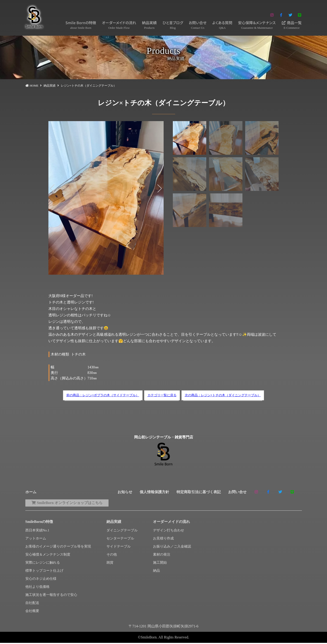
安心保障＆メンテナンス (257, 25)
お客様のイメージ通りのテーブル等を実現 (58, 548)
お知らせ (125, 492)
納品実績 (149, 25)
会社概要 (32, 612)
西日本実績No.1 (37, 531)
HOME (34, 86)
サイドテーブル (119, 548)
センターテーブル (120, 539)
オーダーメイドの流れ (119, 25)
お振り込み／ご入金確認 (172, 548)
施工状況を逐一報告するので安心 (51, 596)
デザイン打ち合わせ (169, 531)
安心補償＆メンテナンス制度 (48, 556)
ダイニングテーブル (122, 531)
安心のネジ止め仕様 (41, 580)
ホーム (31, 492)
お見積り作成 (163, 539)
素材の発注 (162, 556)
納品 (156, 572)
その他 (112, 556)
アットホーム (36, 539)
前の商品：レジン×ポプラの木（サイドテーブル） (103, 395)
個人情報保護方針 (154, 492)
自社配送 (32, 604)
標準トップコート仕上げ (44, 572)
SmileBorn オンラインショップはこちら (70, 503)
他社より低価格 (37, 588)
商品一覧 (292, 25)
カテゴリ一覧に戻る (162, 395)
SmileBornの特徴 (39, 523)
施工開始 (160, 564)
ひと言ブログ (173, 25)
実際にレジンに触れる (43, 564)
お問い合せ (198, 25)
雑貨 (110, 564)
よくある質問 (222, 25)
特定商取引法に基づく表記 (199, 492)
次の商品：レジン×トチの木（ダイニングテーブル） (223, 395)
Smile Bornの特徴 (81, 25)
